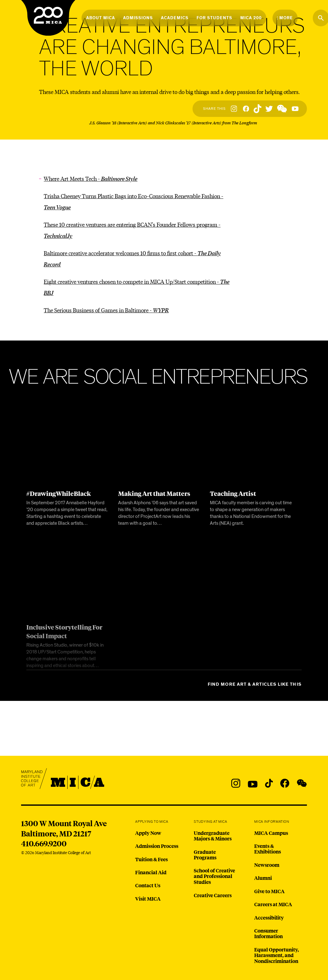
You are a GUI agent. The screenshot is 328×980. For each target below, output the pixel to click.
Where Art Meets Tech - (91, 178)
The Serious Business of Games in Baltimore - (106, 310)
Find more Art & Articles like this (255, 684)
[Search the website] (321, 18)
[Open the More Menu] (285, 18)
